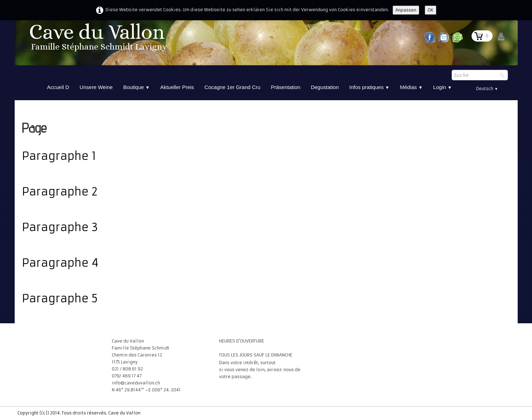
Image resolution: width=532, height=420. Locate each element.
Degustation (325, 87)
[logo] (99, 39)
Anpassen (406, 10)
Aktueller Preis (177, 87)
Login (443, 87)
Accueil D (58, 87)
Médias (411, 87)
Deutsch (487, 89)
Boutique (137, 87)
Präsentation (285, 87)
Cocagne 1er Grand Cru (232, 87)
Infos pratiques (369, 87)
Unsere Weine (96, 87)
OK (431, 10)
